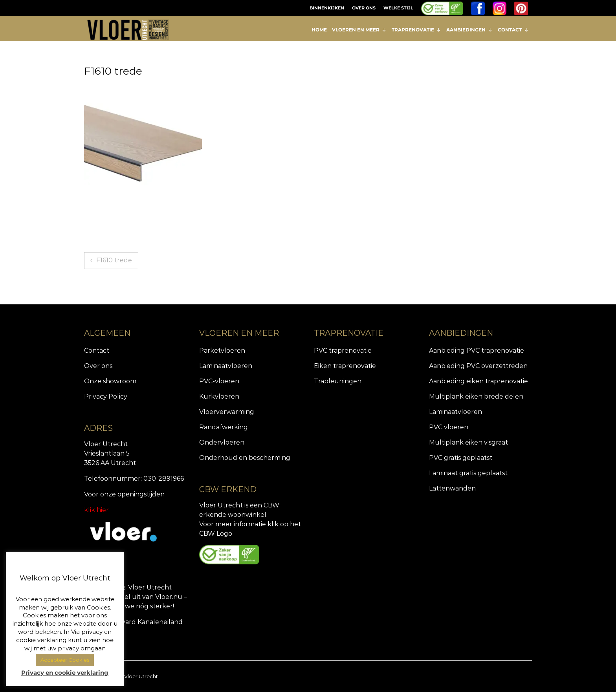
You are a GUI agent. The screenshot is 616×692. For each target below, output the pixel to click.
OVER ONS (364, 8)
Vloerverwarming (227, 412)
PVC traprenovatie (343, 351)
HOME (319, 30)
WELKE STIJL (398, 8)
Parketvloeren (222, 351)
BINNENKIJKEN (327, 8)
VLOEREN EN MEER (359, 30)
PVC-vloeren (219, 381)
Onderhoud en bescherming (245, 458)
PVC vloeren (449, 427)
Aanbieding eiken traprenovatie (478, 381)
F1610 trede (114, 260)
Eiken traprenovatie (345, 366)
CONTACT (513, 30)
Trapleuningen (338, 381)
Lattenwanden (452, 488)
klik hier (96, 510)
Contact (97, 351)
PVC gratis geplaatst (461, 458)
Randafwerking (224, 427)
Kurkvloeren (219, 396)
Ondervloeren (222, 442)
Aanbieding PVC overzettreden (478, 366)
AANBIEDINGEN (469, 30)
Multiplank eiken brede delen (476, 396)
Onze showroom (110, 381)
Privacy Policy (106, 396)
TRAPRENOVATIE (416, 30)
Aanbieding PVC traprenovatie (477, 351)
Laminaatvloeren (226, 366)
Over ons (98, 366)
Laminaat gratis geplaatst (468, 473)
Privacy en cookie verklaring (65, 673)
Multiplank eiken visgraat (468, 442)
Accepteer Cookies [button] (65, 660)
